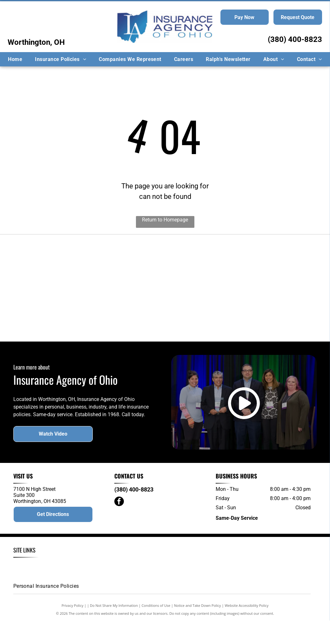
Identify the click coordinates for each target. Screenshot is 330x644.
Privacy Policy (73, 629)
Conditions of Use (156, 629)
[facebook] (119, 525)
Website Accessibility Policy (246, 629)
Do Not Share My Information (114, 629)
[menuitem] (15, 59)
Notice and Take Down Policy (198, 629)
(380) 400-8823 (295, 39)
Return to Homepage (165, 220)
